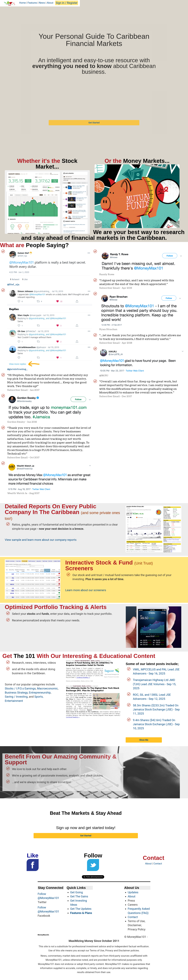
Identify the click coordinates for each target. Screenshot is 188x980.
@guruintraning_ (17, 369)
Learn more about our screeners (86, 590)
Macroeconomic (47, 689)
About (50, 3)
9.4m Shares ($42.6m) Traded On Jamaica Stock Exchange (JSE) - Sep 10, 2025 (156, 724)
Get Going (76, 892)
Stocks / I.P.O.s (14, 689)
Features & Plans (81, 913)
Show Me (144, 740)
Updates (133, 892)
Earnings (30, 689)
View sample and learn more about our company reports (41, 540)
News (42, 3)
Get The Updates (81, 909)
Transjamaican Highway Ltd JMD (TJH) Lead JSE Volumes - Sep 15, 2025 (154, 684)
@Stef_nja (13, 285)
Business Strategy (16, 693)
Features (32, 3)
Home (22, 3)
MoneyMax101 (43, 935)
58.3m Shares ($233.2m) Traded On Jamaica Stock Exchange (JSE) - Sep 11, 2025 (156, 710)
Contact (158, 864)
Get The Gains (79, 896)
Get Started (94, 123)
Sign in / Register (67, 3)
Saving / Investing (16, 697)
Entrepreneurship (40, 693)
